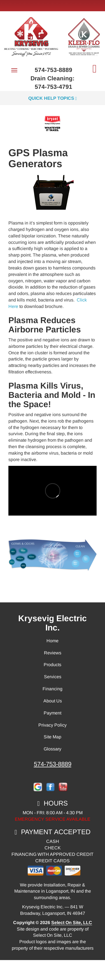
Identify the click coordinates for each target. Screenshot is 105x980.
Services (53, 677)
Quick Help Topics (53, 98)
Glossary (53, 749)
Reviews (53, 653)
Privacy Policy (53, 725)
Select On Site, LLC (72, 923)
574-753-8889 (53, 764)
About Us (53, 701)
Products (53, 665)
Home (53, 641)
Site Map (53, 737)
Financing (53, 689)
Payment (53, 713)
